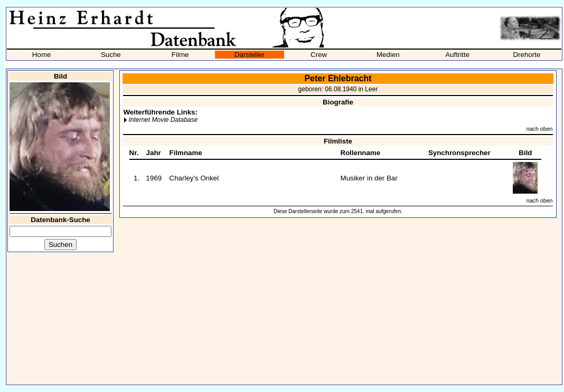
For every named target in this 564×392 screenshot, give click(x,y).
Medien (388, 55)
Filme (180, 55)
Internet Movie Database (163, 120)
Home (42, 55)
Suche (111, 55)
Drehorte (527, 55)
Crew (319, 55)
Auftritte (457, 55)
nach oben (540, 129)
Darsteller (250, 55)
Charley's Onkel (194, 178)
